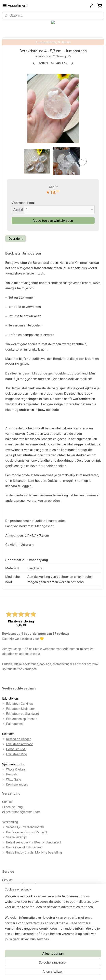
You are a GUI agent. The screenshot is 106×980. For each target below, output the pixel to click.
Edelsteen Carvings (20, 704)
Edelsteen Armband (20, 744)
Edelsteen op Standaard (23, 714)
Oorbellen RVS (16, 749)
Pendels (12, 774)
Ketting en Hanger (18, 739)
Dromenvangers (17, 784)
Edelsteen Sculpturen (21, 709)
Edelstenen (10, 698)
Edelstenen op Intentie (22, 719)
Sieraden (8, 734)
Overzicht (16, 239)
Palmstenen (14, 724)
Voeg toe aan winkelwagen (53, 221)
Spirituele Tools (13, 764)
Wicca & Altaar (16, 769)
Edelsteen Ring (17, 754)
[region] (53, 919)
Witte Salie (14, 780)
